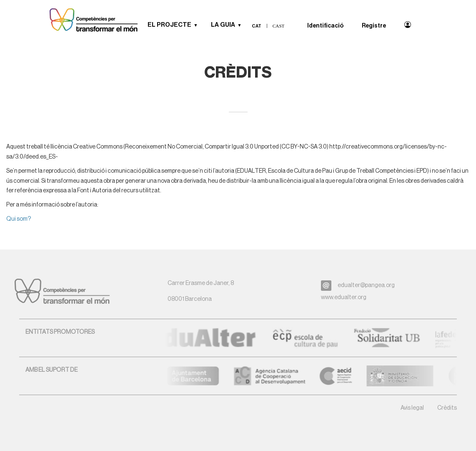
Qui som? (19, 219)
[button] (199, 25)
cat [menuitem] (257, 26)
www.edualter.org (344, 297)
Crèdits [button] (447, 408)
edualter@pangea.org (366, 285)
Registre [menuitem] (374, 26)
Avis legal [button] (412, 408)
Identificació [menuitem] (325, 26)
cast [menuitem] (279, 26)
